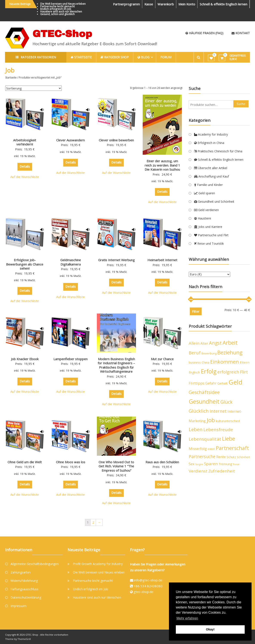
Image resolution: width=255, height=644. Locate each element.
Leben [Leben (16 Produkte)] (196, 429)
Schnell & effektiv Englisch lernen (223, 4)
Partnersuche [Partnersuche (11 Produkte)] (202, 456)
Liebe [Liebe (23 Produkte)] (229, 439)
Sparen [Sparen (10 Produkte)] (211, 464)
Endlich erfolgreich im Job (56, 9)
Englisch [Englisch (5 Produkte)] (194, 372)
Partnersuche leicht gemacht (57, 6)
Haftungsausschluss (24, 589)
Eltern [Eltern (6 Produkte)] (245, 362)
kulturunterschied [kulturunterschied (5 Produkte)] (228, 421)
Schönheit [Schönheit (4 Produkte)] (243, 457)
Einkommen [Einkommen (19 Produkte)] (225, 362)
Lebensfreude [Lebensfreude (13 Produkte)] (218, 429)
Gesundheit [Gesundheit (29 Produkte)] (204, 401)
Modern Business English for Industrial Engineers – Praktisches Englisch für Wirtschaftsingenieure (116, 365)
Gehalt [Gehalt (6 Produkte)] (223, 383)
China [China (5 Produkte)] (206, 362)
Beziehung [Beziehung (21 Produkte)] (230, 352)
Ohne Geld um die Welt (25, 462)
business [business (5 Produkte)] (195, 362)
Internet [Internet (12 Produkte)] (218, 411)
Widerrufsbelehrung (24, 581)
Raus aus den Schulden (162, 462)
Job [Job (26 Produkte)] (211, 420)
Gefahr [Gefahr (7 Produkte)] (211, 383)
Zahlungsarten (21, 572)
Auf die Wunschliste (25, 177)
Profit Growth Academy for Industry (98, 564)
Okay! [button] (210, 629)
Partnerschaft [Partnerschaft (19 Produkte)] (232, 448)
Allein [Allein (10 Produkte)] (194, 343)
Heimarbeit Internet (162, 260)
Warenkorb (165, 4)
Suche (241, 104)
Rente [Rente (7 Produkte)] (221, 457)
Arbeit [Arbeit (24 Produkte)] (230, 343)
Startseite (11, 78)
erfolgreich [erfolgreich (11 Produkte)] (228, 372)
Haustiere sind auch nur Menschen (61, 12)
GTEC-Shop (62, 34)
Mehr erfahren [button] (187, 618)
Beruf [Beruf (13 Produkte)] (195, 353)
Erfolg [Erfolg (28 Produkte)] (209, 371)
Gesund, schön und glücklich (57, 14)
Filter (196, 311)
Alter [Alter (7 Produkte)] (204, 343)
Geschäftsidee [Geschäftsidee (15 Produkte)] (204, 392)
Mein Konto (186, 4)
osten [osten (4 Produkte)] (211, 449)
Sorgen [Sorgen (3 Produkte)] (199, 464)
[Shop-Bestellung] (33, 88)
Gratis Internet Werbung (116, 260)
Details (25, 166)
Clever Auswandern (70, 140)
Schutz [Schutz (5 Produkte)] (231, 457)
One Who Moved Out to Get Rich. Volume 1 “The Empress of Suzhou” (116, 466)
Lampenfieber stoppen (70, 359)
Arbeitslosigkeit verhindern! (25, 142)
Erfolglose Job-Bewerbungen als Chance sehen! (25, 264)
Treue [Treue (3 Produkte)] (236, 464)
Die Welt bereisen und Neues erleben (63, 4)
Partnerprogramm (125, 4)
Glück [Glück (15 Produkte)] (226, 402)
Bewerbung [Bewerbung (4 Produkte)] (209, 353)
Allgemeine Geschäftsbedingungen (35, 564)
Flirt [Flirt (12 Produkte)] (244, 372)
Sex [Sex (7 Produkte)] (192, 464)
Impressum (18, 606)
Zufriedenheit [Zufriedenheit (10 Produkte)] (222, 471)
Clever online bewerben (116, 140)
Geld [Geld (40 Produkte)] (236, 382)
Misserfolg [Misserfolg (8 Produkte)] (198, 449)
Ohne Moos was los (71, 462)
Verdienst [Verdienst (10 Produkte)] (198, 471)
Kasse (148, 4)
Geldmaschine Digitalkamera (71, 262)
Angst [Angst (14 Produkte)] (215, 343)
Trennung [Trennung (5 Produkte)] (225, 464)
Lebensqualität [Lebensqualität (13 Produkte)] (205, 439)
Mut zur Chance (162, 359)
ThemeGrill (24, 639)
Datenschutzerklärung (26, 597)
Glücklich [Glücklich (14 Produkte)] (199, 411)
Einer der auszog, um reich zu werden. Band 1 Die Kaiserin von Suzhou (162, 165)
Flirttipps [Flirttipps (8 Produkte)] (197, 383)
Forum (167, 57)
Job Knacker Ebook (25, 359)
